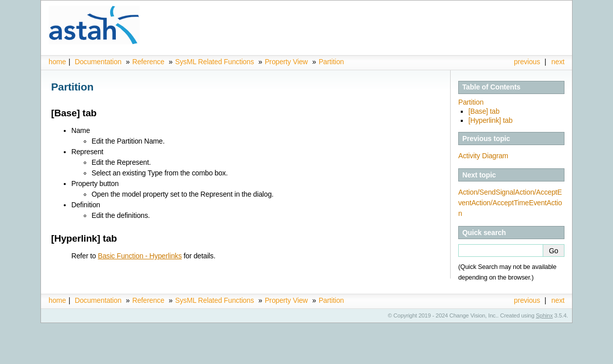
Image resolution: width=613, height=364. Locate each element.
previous (527, 62)
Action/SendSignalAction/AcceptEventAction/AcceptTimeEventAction (510, 203)
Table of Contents (491, 87)
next (558, 62)
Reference (148, 62)
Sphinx (544, 315)
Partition (331, 62)
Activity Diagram (483, 156)
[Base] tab (484, 111)
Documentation (98, 62)
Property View (286, 62)
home (57, 62)
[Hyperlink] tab (490, 120)
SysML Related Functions (215, 62)
